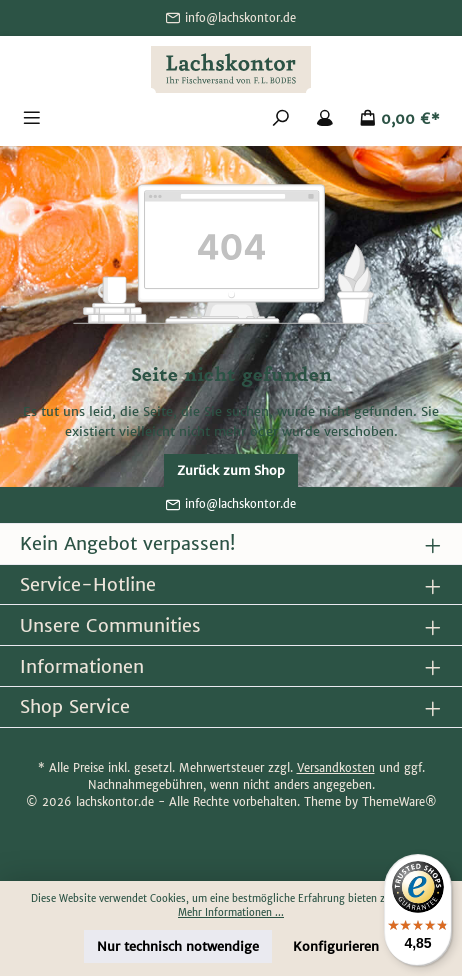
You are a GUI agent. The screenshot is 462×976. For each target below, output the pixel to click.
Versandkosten (336, 768)
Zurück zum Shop (231, 470)
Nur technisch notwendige (178, 946)
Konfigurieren (336, 946)
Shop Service (75, 706)
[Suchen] (281, 119)
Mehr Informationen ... (231, 913)
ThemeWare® (399, 802)
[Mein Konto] (325, 119)
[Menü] (32, 119)
